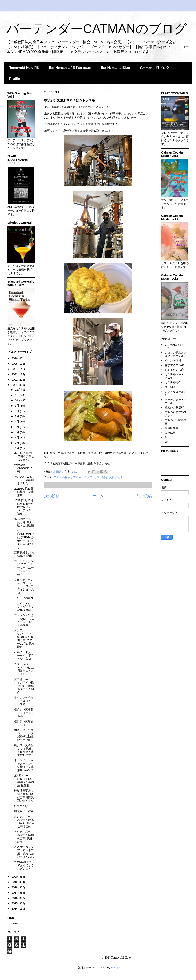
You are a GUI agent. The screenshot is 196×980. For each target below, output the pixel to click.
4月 (17, 432)
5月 (17, 427)
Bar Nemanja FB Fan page (70, 68)
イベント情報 (173, 361)
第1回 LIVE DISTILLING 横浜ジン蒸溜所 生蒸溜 (24, 780)
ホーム (98, 496)
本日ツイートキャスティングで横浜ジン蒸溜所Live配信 (24, 765)
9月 (17, 406)
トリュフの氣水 (24, 598)
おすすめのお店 (174, 370)
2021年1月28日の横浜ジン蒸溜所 (24, 492)
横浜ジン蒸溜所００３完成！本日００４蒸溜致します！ (24, 750)
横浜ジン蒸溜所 (174, 407)
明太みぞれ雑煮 (24, 811)
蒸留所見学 (116, 477)
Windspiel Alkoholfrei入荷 (23, 468)
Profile (15, 79)
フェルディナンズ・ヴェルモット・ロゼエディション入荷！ (24, 586)
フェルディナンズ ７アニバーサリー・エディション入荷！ (24, 568)
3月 (17, 438)
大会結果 (170, 433)
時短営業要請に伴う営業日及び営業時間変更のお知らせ (24, 796)
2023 (15, 374)
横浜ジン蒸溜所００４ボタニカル (24, 713)
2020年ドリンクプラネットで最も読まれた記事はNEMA (24, 852)
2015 (15, 903)
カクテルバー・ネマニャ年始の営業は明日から (24, 837)
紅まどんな (21, 806)
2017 (15, 893)
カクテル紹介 (173, 382)
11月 (18, 395)
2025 (15, 364)
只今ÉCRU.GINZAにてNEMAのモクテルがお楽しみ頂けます (24, 539)
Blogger (115, 967)
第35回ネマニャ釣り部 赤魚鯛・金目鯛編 (24, 522)
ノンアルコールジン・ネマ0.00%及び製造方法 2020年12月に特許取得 (24, 639)
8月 (17, 411)
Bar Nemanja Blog (115, 68)
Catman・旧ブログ (155, 68)
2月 (17, 443)
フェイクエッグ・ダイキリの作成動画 (24, 607)
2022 (15, 380)
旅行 (167, 442)
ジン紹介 (102, 477)
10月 (18, 400)
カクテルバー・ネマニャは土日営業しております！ (24, 669)
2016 (15, 898)
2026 (15, 358)
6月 (17, 422)
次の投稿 (52, 496)
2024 (15, 369)
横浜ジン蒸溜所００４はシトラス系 (24, 701)
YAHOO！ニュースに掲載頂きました (24, 480)
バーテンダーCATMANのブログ (97, 29)
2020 (15, 877)
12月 (18, 390)
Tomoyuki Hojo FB (24, 68)
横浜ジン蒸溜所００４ (24, 723)
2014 (15, 909)
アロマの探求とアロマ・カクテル (75, 477)
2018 (15, 887)
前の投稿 (144, 496)
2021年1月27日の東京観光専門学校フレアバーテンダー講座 (24, 507)
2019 (15, 882)
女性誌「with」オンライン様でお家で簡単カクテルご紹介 (24, 686)
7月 (17, 416)
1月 (17, 448)
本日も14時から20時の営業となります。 (24, 456)
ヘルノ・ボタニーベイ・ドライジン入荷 (24, 656)
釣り (167, 437)
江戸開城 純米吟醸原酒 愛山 (24, 554)
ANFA (14, 924)
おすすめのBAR (174, 365)
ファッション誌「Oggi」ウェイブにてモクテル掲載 (24, 620)
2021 (15, 385)
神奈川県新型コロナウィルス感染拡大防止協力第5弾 (24, 735)
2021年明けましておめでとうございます (24, 865)
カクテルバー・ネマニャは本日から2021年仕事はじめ (24, 821)
